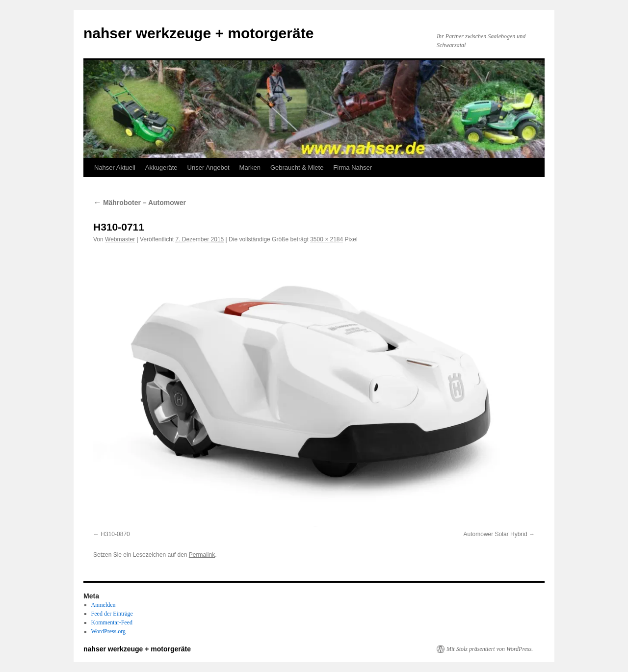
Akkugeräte (161, 168)
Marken (250, 168)
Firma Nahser (353, 168)
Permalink (202, 555)
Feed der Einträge (112, 614)
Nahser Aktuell (115, 168)
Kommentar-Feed (112, 622)
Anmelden (104, 605)
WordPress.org (108, 631)
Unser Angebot (209, 168)
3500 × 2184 (327, 239)
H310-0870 (115, 534)
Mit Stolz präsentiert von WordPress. (490, 649)
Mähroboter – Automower (140, 203)
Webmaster (120, 239)
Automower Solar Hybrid (496, 534)
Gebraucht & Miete (297, 168)
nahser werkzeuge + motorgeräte (198, 33)
